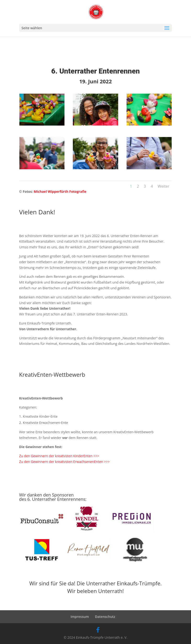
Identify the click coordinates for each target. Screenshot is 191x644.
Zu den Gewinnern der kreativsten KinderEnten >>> (59, 456)
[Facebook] (98, 630)
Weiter (157, 182)
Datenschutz (105, 617)
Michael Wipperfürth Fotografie (60, 191)
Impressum (80, 617)
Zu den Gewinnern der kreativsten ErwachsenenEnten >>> (65, 462)
